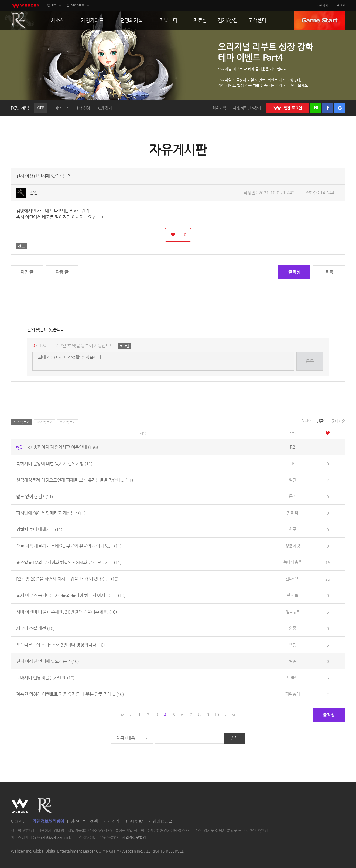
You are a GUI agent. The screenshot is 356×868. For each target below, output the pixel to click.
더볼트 (292, 677)
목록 (329, 272)
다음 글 (62, 272)
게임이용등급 (160, 821)
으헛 (292, 645)
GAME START (320, 20)
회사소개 (112, 821)
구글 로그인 (340, 108)
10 (216, 715)
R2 (19, 20)
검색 (235, 738)
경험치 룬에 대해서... (39, 529)
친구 (292, 529)
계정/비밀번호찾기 (247, 108)
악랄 (292, 480)
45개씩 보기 (68, 422)
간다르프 (293, 579)
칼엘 (34, 193)
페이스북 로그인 (328, 108)
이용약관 (19, 821)
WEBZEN (20, 806)
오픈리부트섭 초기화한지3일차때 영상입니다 (60, 645)
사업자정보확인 (134, 837)
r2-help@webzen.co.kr (54, 837)
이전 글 (27, 272)
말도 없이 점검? (35, 497)
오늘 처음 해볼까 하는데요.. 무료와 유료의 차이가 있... (69, 546)
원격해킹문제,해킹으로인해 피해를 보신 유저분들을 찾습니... (75, 480)
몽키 (292, 496)
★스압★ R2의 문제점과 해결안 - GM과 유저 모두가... (69, 562)
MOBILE (78, 5)
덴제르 (292, 595)
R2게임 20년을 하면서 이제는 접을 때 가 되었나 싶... (67, 579)
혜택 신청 (83, 108)
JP (292, 463)
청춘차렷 (293, 546)
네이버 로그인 (316, 108)
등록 (310, 361)
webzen (26, 5)
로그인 (341, 5)
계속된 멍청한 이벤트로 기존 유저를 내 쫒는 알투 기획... (70, 694)
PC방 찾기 (104, 108)
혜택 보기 (62, 108)
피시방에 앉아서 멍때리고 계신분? (51, 513)
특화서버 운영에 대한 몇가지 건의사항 (54, 464)
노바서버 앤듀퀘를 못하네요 (45, 678)
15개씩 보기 (22, 422)
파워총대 (293, 694)
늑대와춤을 (293, 562)
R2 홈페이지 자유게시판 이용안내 (63, 447)
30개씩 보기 (45, 422)
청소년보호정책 (84, 821)
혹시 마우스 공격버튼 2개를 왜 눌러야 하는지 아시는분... (71, 595)
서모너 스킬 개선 (35, 628)
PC (54, 5)
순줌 (292, 628)
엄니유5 (293, 612)
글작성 (294, 272)
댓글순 (321, 421)
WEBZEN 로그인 (287, 108)
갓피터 (292, 513)
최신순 (306, 421)
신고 (22, 246)
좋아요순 (338, 421)
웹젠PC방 (134, 821)
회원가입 (322, 5)
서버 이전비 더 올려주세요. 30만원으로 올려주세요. (66, 612)
